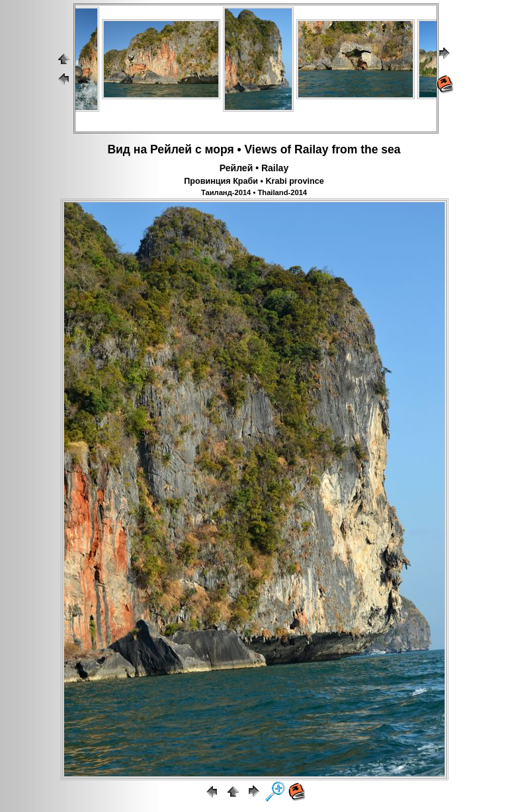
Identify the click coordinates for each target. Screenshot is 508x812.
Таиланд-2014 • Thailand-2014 (254, 192)
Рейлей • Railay (254, 168)
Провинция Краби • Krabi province (254, 181)
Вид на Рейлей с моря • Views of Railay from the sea (254, 149)
